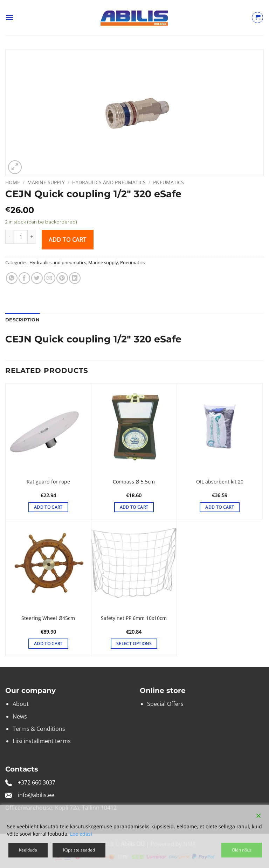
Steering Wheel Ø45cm (48, 618)
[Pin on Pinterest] (62, 278)
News (20, 716)
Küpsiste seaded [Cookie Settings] (79, 850)
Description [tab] (22, 320)
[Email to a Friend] (50, 278)
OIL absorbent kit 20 (220, 482)
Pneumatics (168, 182)
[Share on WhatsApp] (12, 278)
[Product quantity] (21, 237)
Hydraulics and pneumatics (109, 182)
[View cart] (257, 18)
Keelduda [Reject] (28, 850)
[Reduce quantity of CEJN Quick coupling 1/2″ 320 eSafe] (9, 237)
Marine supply (46, 182)
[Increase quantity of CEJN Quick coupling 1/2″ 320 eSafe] (32, 237)
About (21, 704)
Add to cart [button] (48, 507)
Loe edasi (81, 834)
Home (13, 182)
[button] (9, 17)
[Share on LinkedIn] (75, 278)
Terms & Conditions (39, 729)
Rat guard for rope (48, 482)
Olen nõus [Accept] (242, 850)
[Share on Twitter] (37, 278)
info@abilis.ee (36, 795)
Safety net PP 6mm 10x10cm (134, 618)
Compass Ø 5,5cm (134, 482)
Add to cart (67, 240)
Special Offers (165, 704)
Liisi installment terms (42, 741)
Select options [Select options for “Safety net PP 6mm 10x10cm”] (134, 644)
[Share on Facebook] (24, 278)
